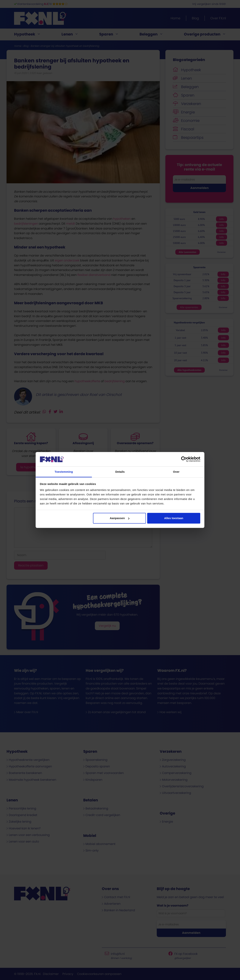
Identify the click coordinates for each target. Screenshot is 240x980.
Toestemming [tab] (64, 472)
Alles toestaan (174, 518)
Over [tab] (176, 472)
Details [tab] (120, 472)
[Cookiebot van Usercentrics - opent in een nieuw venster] (184, 459)
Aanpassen (120, 518)
